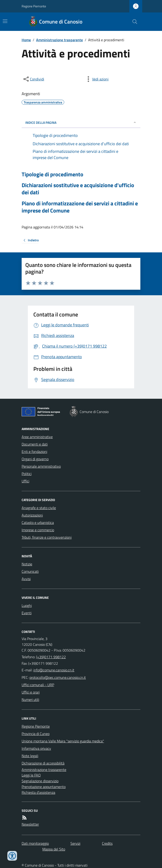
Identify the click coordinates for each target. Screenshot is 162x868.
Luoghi (27, 605)
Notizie (27, 564)
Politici (27, 474)
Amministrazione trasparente (59, 40)
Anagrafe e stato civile (39, 508)
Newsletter (30, 824)
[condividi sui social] (33, 79)
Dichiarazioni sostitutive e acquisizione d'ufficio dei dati (78, 189)
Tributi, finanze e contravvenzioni (47, 537)
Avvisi (26, 579)
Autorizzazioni (32, 515)
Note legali (30, 756)
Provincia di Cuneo (36, 734)
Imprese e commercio (38, 530)
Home (26, 40)
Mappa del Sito (54, 849)
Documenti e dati (35, 444)
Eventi (27, 613)
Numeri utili (30, 700)
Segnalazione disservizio (40, 781)
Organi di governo (35, 459)
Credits (107, 843)
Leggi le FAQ (31, 775)
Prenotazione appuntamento (44, 787)
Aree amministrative (37, 437)
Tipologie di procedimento (52, 174)
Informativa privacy (36, 748)
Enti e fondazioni (34, 452)
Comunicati (30, 571)
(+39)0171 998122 (51, 657)
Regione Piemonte (34, 6)
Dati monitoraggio (35, 843)
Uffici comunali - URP (38, 685)
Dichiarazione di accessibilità (43, 763)
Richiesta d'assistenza (38, 792)
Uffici (25, 481)
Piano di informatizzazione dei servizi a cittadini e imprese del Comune (80, 207)
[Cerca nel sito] (133, 22)
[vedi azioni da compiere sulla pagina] (97, 79)
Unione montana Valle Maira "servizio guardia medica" (63, 741)
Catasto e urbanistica (38, 523)
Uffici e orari (31, 692)
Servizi (75, 843)
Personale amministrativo (41, 466)
